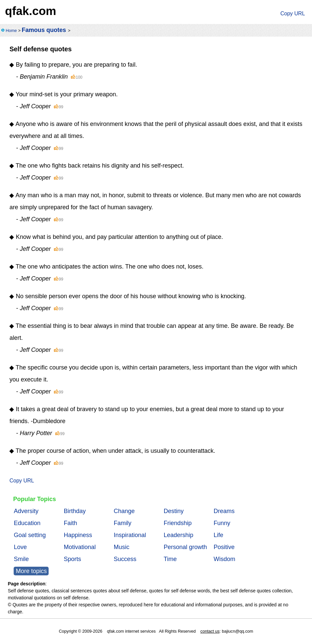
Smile (21, 559)
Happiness (78, 535)
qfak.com (31, 11)
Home (11, 31)
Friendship (177, 523)
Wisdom (224, 559)
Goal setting (30, 535)
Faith (70, 523)
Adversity (26, 511)
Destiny (173, 511)
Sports (72, 559)
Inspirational (130, 535)
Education (27, 523)
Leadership (178, 535)
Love (20, 547)
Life (218, 535)
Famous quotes (44, 30)
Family (122, 523)
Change (124, 511)
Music (121, 547)
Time (170, 559)
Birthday (75, 511)
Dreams (224, 511)
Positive (224, 547)
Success (125, 559)
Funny (222, 523)
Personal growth (185, 547)
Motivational (80, 547)
